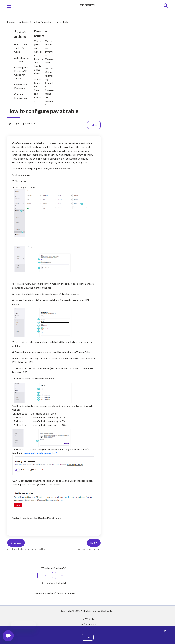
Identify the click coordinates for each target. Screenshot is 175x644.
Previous (16, 543)
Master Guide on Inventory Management (49, 52)
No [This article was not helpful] (63, 575)
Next (94, 543)
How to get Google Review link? (40, 453)
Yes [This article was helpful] (45, 575)
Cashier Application (42, 22)
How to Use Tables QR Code (21, 48)
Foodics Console (88, 624)
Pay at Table (62, 22)
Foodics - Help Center (18, 22)
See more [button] (88, 637)
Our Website (87, 619)
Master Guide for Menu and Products (38, 90)
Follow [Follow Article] (94, 125)
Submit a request (66, 593)
